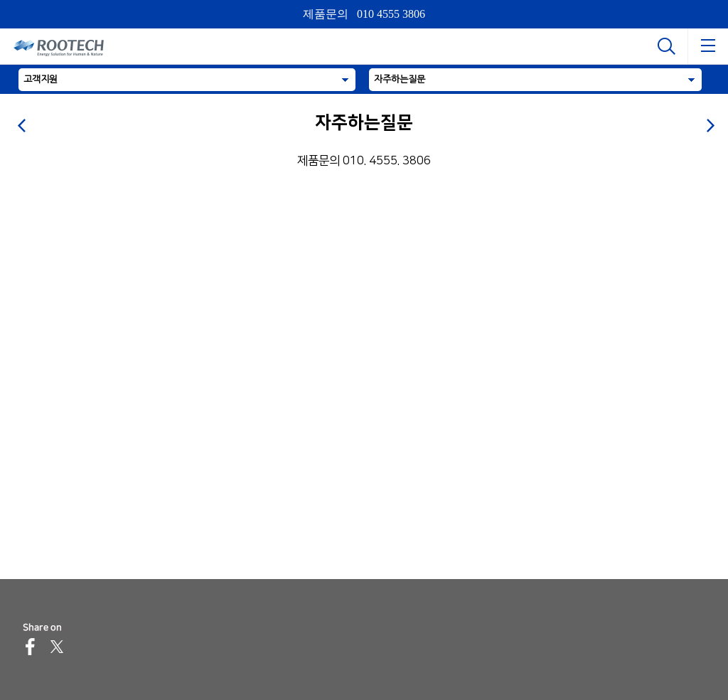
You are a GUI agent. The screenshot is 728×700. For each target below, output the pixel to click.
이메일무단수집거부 (403, 691)
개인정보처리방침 (134, 691)
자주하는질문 (400, 79)
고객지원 (41, 79)
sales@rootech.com (129, 622)
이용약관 (634, 691)
